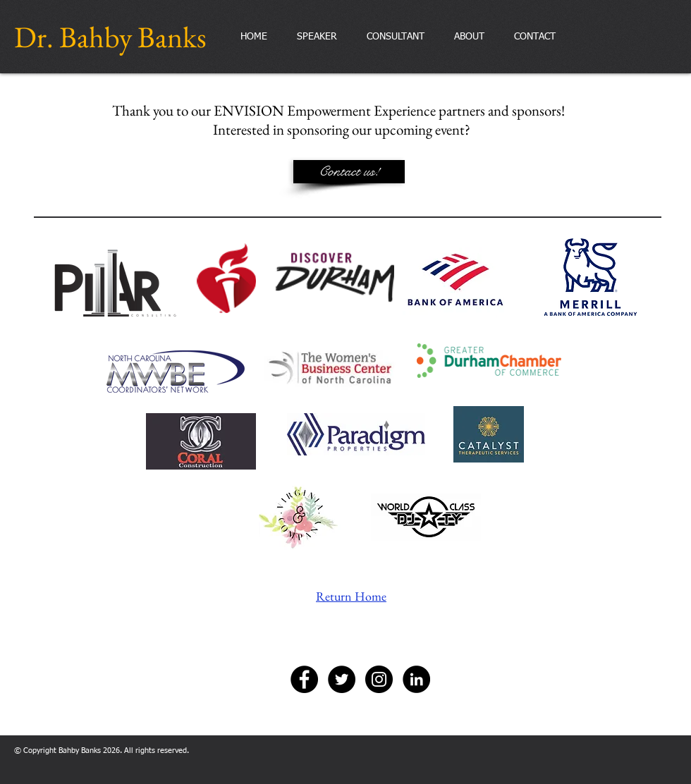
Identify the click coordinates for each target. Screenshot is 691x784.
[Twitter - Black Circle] (342, 679)
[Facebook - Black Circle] (304, 679)
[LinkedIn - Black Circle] (416, 679)
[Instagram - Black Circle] (379, 679)
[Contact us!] (349, 172)
